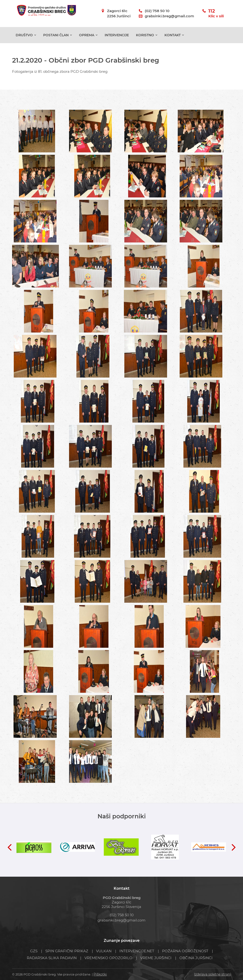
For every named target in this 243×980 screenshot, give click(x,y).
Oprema (87, 35)
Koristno (145, 35)
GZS (34, 951)
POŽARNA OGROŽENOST (185, 951)
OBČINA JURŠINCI (196, 958)
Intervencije (117, 35)
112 (216, 14)
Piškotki (100, 974)
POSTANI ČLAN (56, 35)
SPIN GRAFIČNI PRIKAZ (67, 951)
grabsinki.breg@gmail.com (169, 16)
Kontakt (173, 35)
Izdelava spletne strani (213, 974)
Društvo (24, 35)
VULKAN (104, 951)
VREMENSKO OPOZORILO (108, 958)
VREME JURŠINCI (156, 958)
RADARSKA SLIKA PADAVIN (52, 958)
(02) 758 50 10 (157, 11)
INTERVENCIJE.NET (137, 951)
